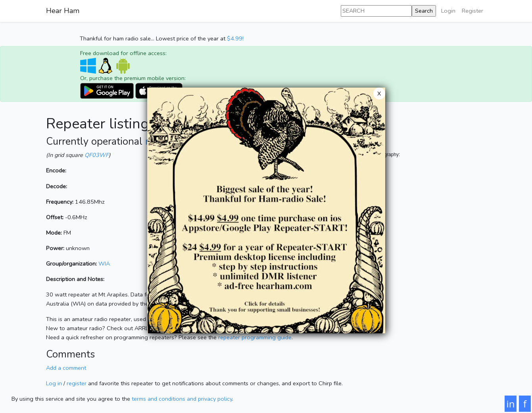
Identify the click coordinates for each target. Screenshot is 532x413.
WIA (104, 264)
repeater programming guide (255, 337)
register (77, 383)
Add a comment (66, 368)
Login (448, 11)
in (511, 404)
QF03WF (97, 155)
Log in (54, 383)
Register (472, 11)
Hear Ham (63, 11)
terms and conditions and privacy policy (182, 399)
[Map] (407, 238)
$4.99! (235, 38)
